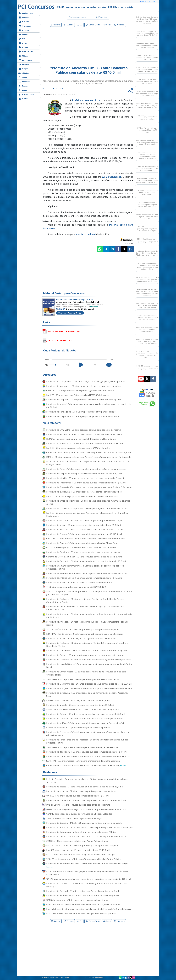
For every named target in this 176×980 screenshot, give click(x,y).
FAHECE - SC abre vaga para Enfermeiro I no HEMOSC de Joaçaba (78, 395)
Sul (22, 39)
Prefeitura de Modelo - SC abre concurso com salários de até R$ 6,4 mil (80, 705)
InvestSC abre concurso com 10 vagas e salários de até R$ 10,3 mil (78, 700)
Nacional (24, 30)
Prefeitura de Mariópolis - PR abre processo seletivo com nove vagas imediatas (84, 386)
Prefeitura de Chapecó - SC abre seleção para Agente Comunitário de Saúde (83, 416)
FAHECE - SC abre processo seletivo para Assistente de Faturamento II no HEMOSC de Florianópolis (87, 514)
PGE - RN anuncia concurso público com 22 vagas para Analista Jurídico (81, 914)
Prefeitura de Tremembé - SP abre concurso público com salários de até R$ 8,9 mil (86, 800)
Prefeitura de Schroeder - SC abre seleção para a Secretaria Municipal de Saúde (85, 719)
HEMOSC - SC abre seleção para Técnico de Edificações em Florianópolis (81, 439)
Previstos (24, 64)
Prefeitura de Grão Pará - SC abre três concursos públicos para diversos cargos (84, 520)
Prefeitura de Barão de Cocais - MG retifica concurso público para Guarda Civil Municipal (89, 827)
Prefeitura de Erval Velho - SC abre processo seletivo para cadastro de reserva (84, 430)
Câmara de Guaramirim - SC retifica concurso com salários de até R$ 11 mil (87, 765)
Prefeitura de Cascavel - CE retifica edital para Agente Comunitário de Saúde (83, 891)
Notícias (24, 21)
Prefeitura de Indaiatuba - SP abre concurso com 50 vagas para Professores (147, 91)
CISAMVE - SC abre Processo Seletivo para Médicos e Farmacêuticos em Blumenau (86, 539)
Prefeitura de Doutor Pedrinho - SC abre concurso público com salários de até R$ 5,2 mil (89, 756)
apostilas (91, 7)
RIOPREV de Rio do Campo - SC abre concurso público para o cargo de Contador (85, 634)
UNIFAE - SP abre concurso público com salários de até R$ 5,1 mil (78, 796)
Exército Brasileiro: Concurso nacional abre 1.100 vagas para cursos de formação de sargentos (87, 781)
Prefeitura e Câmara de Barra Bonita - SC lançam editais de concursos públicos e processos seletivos (85, 567)
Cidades (24, 73)
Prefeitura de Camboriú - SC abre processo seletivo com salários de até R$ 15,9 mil (86, 561)
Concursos (25, 26)
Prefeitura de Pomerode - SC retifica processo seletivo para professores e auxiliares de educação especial (88, 734)
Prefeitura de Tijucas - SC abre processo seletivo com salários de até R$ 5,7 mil (84, 534)
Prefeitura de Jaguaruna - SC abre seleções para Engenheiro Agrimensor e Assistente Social (87, 694)
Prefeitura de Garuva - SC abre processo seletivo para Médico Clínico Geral (82, 543)
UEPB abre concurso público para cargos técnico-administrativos (78, 900)
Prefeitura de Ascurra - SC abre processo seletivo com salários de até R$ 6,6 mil (84, 434)
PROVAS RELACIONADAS (60, 341)
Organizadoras (26, 94)
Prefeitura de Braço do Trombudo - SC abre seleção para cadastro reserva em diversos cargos (88, 502)
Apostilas (24, 17)
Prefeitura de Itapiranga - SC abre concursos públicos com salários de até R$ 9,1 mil (87, 752)
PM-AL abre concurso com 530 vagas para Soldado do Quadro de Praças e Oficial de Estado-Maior (87, 873)
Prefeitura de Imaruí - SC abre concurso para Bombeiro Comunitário (79, 582)
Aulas (23, 90)
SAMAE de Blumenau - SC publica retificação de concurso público (78, 728)
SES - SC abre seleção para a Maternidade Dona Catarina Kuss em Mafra (81, 548)
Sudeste (23, 34)
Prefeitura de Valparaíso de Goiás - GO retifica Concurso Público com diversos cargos (87, 865)
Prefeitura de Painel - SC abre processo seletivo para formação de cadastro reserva (86, 469)
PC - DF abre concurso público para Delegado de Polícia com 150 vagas (81, 855)
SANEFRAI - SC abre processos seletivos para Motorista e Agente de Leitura (82, 747)
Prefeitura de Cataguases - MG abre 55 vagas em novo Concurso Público (81, 832)
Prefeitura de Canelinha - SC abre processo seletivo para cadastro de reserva (83, 552)
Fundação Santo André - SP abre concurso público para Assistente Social (81, 791)
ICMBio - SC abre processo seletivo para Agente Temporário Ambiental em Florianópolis (89, 457)
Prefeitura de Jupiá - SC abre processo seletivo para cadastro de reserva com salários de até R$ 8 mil (89, 406)
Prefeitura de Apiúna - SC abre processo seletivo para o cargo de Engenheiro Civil (85, 723)
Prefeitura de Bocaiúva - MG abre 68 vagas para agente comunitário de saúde (84, 823)
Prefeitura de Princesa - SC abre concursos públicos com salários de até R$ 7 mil (85, 443)
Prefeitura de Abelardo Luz (87, 100)
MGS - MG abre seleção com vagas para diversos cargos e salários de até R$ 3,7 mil (86, 809)
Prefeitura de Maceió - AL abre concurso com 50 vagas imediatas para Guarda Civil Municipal (86, 885)
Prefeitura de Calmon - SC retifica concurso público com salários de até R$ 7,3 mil (85, 714)
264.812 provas (116, 7)
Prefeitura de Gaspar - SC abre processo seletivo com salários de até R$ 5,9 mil (84, 474)
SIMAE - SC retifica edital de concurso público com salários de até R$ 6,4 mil (83, 709)
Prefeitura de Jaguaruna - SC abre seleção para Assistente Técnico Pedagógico (84, 492)
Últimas (23, 56)
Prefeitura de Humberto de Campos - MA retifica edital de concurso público (83, 896)
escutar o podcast (86, 234)
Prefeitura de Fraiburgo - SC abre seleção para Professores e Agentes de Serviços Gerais (88, 660)
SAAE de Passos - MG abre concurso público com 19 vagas (74, 818)
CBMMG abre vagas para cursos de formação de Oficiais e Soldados (79, 814)
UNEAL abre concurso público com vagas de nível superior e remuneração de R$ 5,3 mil (89, 879)
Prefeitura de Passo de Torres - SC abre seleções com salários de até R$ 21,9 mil (85, 530)
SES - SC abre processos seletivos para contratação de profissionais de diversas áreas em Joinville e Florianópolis (89, 593)
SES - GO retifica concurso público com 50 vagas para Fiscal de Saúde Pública (84, 859)
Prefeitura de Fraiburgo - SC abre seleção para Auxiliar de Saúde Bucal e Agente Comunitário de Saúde (85, 601)
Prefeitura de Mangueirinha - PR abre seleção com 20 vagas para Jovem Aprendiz (85, 381)
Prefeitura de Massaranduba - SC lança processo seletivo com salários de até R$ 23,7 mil (89, 684)
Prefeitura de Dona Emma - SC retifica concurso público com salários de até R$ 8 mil (87, 650)
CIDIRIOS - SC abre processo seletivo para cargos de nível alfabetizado (80, 391)
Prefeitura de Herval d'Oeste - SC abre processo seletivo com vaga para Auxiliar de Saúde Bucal (89, 666)
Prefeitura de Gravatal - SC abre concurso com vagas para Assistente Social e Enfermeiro (89, 487)
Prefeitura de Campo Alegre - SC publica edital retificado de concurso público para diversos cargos (86, 673)
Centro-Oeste (26, 51)
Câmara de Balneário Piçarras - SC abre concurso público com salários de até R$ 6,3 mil (89, 452)
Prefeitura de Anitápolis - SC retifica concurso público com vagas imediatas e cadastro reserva (88, 623)
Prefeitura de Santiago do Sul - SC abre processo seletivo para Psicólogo (81, 412)
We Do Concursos (112, 177)
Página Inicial (26, 13)
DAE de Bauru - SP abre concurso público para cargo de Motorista (78, 805)
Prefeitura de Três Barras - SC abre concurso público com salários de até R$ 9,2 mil (86, 483)
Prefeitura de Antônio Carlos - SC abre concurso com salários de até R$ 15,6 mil (84, 578)
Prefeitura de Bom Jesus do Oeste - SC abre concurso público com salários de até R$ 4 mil (89, 688)
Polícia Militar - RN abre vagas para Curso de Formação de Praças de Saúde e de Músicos (89, 909)
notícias (102, 7)
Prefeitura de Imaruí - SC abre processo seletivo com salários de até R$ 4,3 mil (84, 525)
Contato (23, 99)
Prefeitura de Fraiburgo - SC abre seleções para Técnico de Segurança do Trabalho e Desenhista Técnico (87, 644)
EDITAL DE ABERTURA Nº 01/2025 (64, 331)
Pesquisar (102, 17)
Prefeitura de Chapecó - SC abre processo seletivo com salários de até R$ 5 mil (84, 400)
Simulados (24, 81)
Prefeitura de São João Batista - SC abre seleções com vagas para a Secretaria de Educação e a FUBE (85, 608)
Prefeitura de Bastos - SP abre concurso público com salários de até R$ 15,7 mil (85, 787)
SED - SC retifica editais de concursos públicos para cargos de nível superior (83, 629)
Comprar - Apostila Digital (70, 313)
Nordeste (24, 47)
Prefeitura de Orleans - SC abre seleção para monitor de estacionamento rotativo (85, 655)
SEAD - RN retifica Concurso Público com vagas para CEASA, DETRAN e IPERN (83, 905)
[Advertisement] (68, 46)
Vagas (23, 77)
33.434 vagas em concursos (71, 7)
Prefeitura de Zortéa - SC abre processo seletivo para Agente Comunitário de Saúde (86, 508)
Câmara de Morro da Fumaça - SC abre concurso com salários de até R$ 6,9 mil (84, 557)
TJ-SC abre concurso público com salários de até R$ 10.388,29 (76, 587)
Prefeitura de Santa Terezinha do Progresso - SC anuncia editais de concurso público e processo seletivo (88, 741)
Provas (23, 86)
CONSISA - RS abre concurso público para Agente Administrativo (77, 841)
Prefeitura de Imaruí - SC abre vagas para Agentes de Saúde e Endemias (81, 638)
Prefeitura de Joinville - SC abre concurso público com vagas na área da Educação (86, 478)
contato (129, 7)
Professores (25, 60)
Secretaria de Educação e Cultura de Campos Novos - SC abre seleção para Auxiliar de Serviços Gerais (88, 463)
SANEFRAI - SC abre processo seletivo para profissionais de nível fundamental (84, 761)
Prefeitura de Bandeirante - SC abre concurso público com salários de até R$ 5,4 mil (87, 573)
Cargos (23, 69)
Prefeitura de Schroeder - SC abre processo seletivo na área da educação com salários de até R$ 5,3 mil (89, 616)
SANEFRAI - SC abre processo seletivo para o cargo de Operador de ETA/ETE (83, 679)
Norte (23, 43)
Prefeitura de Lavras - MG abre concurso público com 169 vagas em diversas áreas (86, 836)
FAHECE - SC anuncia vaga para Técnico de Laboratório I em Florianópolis (82, 496)
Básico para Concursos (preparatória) (74, 299)
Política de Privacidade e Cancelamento (56, 978)
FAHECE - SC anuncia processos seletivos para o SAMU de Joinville (78, 448)
